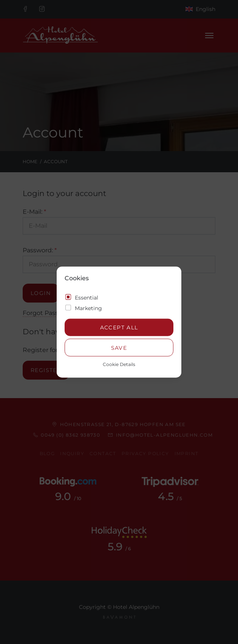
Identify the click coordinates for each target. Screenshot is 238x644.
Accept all (119, 327)
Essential (87, 297)
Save (119, 347)
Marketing (88, 308)
